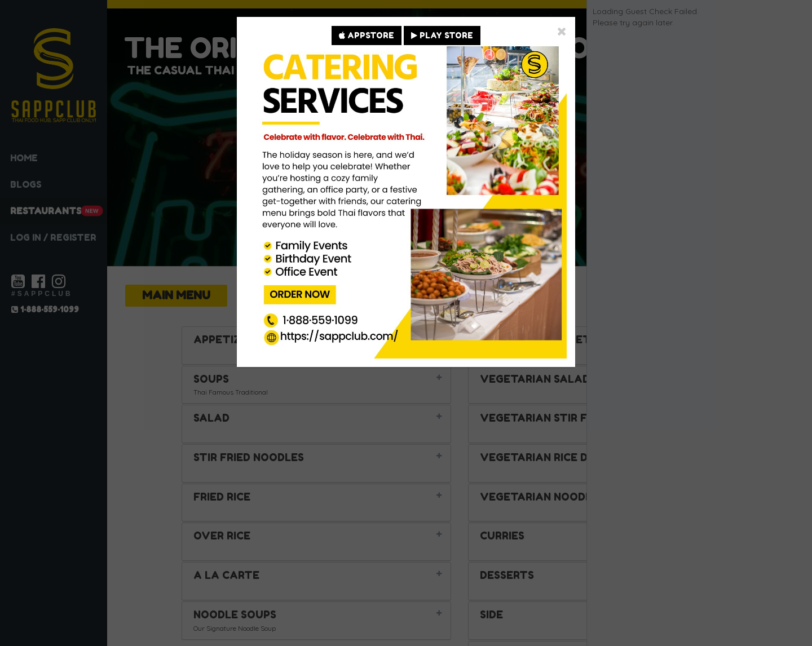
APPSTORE (367, 35)
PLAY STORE (442, 35)
